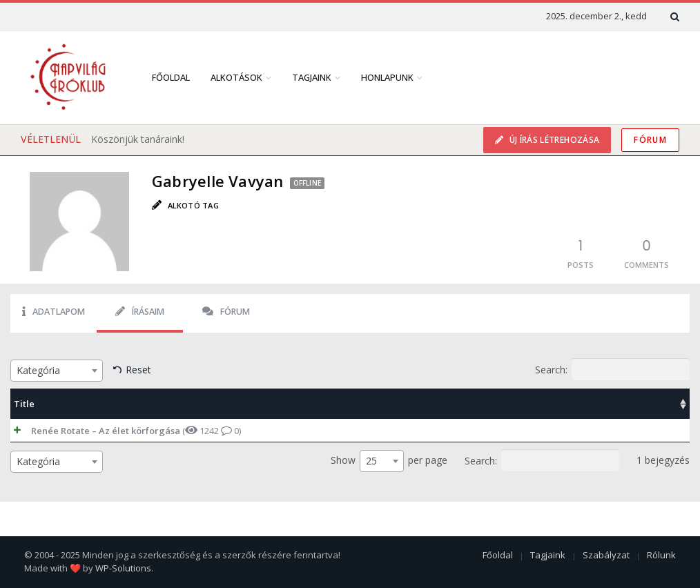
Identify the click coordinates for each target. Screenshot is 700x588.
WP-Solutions (123, 568)
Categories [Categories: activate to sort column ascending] (430, 404)
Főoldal (171, 77)
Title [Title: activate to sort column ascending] (24, 404)
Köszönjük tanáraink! (138, 139)
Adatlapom (54, 312)
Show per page (389, 461)
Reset (138, 370)
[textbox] (57, 371)
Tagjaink (312, 77)
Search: (612, 369)
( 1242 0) (122, 431)
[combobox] (57, 371)
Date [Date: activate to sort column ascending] (600, 404)
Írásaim (140, 312)
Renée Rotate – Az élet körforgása (92, 431)
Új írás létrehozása (553, 140)
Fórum (650, 140)
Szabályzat (606, 555)
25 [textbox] (371, 461)
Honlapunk (387, 77)
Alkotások (236, 77)
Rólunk (661, 555)
